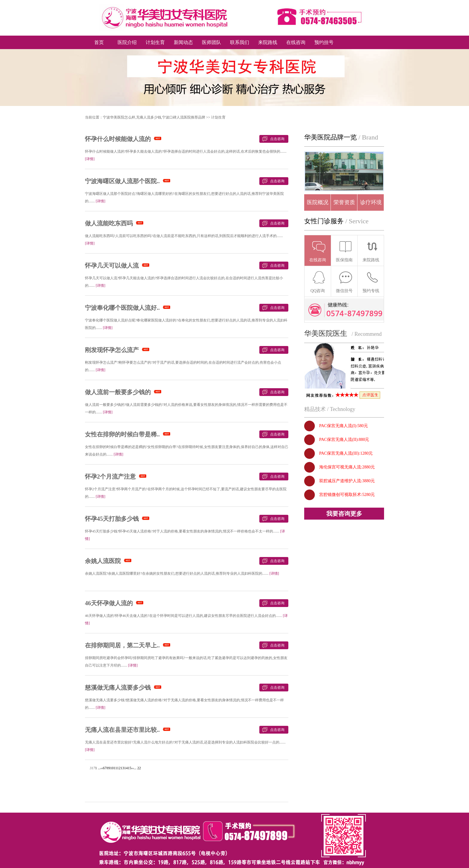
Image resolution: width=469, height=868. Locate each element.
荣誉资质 (344, 202)
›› (133, 768)
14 (126, 768)
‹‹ (102, 768)
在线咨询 (296, 42)
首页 (99, 42)
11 (115, 768)
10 (112, 768)
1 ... (98, 768)
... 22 (137, 768)
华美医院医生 (326, 333)
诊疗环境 (371, 202)
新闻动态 (183, 42)
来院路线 (268, 42)
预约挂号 (324, 42)
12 (119, 768)
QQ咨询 (318, 282)
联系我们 (240, 42)
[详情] (90, 159)
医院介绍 (127, 42)
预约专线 (371, 282)
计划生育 (155, 42)
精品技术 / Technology (330, 409)
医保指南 (344, 251)
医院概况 (318, 202)
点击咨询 (277, 139)
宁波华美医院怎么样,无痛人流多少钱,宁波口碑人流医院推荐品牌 (154, 117)
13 (122, 768)
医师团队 (211, 42)
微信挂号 (344, 282)
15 (130, 768)
